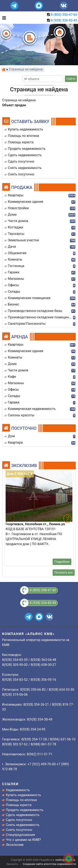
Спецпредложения (20, 835)
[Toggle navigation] (3, 18)
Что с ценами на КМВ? (23, 840)
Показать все (64, 572)
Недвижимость (18, 790)
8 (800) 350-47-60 (64, 15)
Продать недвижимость (25, 810)
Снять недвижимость (23, 825)
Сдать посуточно (19, 820)
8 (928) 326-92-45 (64, 20)
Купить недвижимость (23, 795)
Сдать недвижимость (23, 815)
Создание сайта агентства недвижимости (49, 864)
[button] (67, 519)
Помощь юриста (19, 805)
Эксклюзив (15, 845)
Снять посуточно (19, 830)
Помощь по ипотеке (21, 800)
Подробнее (62, 562)
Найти (71, 79)
